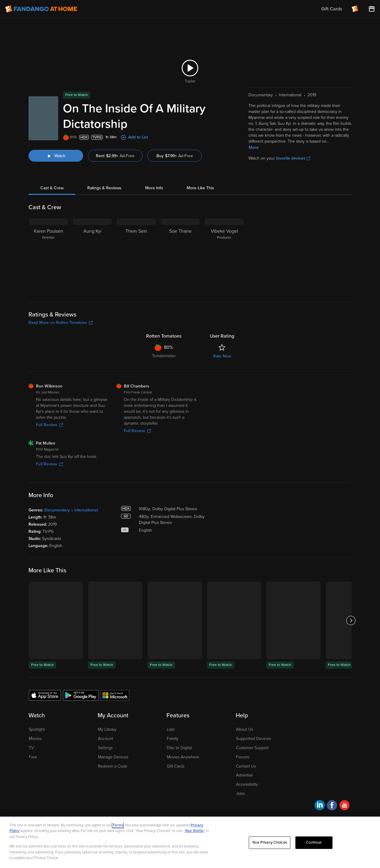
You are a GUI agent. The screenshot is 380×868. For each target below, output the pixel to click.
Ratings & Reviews (104, 188)
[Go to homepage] (41, 9)
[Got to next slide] (351, 620)
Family (173, 739)
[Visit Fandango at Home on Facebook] (332, 806)
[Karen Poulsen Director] (48, 256)
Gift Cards (176, 766)
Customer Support (252, 748)
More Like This (200, 188)
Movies (35, 739)
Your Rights (194, 831)
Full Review (49, 425)
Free (33, 757)
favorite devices (293, 158)
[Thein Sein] (136, 256)
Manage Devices (113, 757)
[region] (190, 842)
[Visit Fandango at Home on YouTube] (345, 806)
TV (31, 748)
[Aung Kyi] (92, 256)
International (86, 510)
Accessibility (247, 784)
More (254, 148)
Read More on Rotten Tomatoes (61, 323)
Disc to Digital (179, 748)
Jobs (240, 794)
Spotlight (37, 729)
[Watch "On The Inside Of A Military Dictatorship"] (56, 156)
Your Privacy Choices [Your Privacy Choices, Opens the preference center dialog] (270, 842)
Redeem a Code (113, 766)
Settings (105, 748)
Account (106, 739)
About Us (244, 729)
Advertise (244, 775)
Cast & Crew (52, 188)
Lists (171, 729)
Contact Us (246, 766)
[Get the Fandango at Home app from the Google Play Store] (81, 695)
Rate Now (222, 356)
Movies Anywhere (183, 757)
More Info (154, 188)
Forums (243, 757)
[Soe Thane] (180, 256)
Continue (314, 842)
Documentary (57, 510)
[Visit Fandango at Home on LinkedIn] (320, 806)
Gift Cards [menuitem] (332, 9)
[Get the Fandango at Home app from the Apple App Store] (45, 695)
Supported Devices (253, 739)
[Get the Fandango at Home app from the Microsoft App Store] (115, 695)
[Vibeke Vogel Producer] (224, 256)
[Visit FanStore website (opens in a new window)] (372, 9)
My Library (107, 729)
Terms (118, 825)
